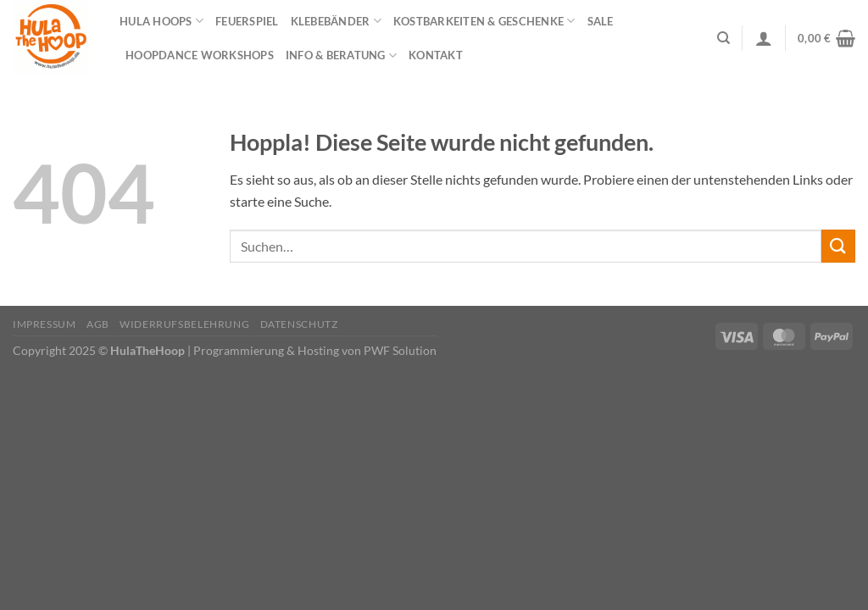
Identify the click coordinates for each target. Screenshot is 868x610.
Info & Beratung (341, 55)
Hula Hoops (161, 21)
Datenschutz (299, 324)
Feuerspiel (247, 21)
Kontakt (436, 55)
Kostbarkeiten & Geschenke (484, 21)
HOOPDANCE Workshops (200, 55)
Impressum (45, 324)
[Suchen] (723, 38)
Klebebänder (336, 21)
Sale (601, 21)
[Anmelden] (764, 38)
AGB (98, 324)
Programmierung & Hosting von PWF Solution (315, 350)
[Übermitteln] (838, 246)
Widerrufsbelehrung (184, 324)
